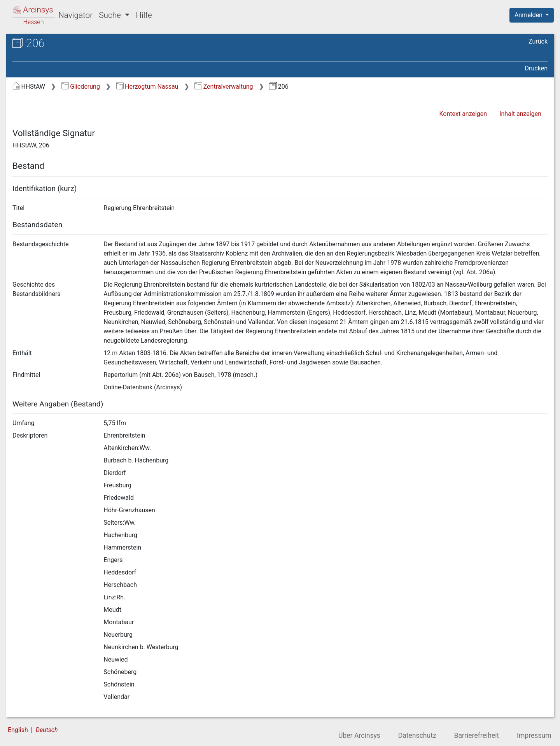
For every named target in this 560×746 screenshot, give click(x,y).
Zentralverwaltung (224, 87)
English (18, 730)
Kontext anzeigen (463, 114)
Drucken (536, 68)
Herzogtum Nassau (147, 87)
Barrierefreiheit (477, 735)
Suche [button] (111, 15)
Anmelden (529, 15)
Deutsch (47, 730)
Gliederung (81, 87)
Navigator (75, 15)
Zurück (538, 41)
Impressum (534, 735)
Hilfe (144, 15)
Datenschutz (417, 735)
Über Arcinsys (359, 735)
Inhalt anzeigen (520, 114)
